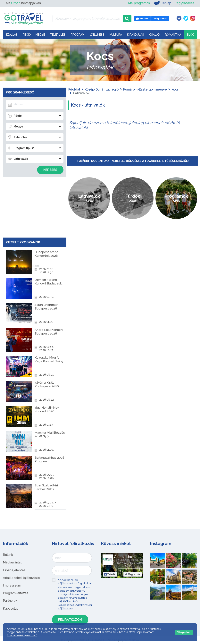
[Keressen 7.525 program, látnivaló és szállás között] (88, 19)
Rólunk (8, 555)
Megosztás (133, 574)
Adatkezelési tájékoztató (21, 578)
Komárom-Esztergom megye (145, 89)
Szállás (12, 35)
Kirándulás (136, 35)
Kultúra (116, 35)
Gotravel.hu (123, 557)
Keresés (50, 170)
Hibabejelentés (14, 570)
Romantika (173, 35)
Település (58, 35)
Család (155, 35)
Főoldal (74, 89)
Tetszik (110, 574)
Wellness (97, 35)
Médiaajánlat (12, 562)
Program (78, 35)
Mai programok (139, 3)
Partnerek (10, 601)
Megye (40, 35)
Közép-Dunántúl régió (102, 89)
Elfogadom (184, 632)
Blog (191, 35)
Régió (27, 35)
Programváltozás (16, 593)
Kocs (175, 89)
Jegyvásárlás (185, 3)
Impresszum (12, 585)
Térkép (163, 3)
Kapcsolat (10, 609)
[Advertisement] (35, 206)
